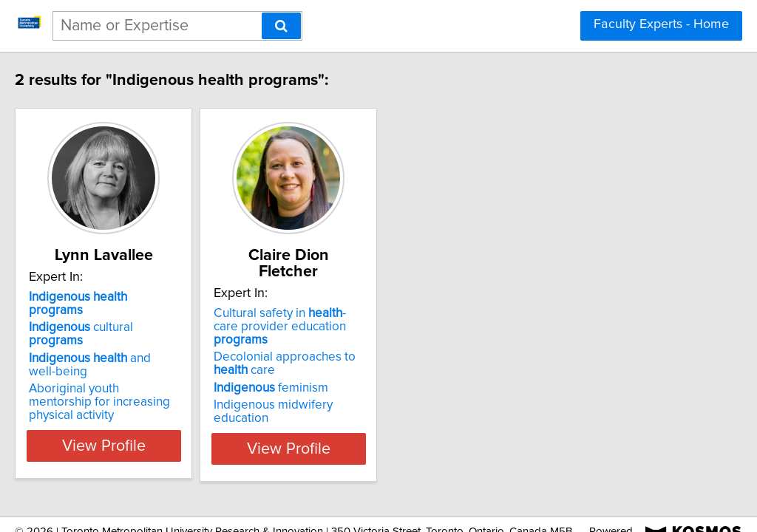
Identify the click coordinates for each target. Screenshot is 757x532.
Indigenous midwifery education (370, 375)
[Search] (281, 26)
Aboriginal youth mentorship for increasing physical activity (147, 355)
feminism (339, 358)
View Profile (153, 406)
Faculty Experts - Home (661, 24)
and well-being (152, 332)
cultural (140, 314)
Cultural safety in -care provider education (363, 304)
